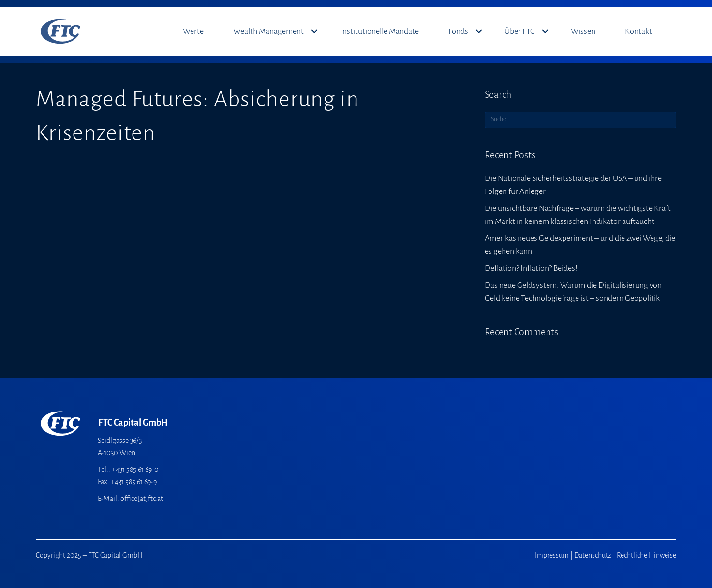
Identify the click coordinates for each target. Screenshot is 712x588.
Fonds (458, 31)
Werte (193, 31)
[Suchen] (581, 120)
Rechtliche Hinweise (646, 555)
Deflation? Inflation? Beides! (531, 268)
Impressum (552, 555)
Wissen (583, 31)
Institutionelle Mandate (379, 31)
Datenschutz (593, 555)
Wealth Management (268, 31)
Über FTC (519, 31)
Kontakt (638, 31)
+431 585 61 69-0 (135, 470)
